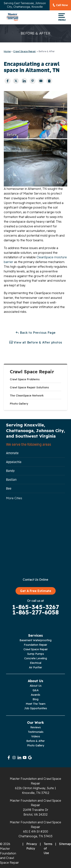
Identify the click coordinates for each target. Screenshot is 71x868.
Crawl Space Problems (25, 379)
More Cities (14, 498)
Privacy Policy (32, 846)
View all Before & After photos (36, 342)
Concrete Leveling (36, 658)
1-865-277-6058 (35, 612)
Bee (9, 488)
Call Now (62, 5)
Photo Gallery (19, 404)
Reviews (35, 727)
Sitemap (65, 844)
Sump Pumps (36, 654)
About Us (36, 686)
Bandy (10, 471)
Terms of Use (48, 848)
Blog (35, 699)
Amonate (12, 453)
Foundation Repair (35, 645)
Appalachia (14, 462)
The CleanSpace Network (27, 396)
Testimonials (36, 732)
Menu (62, 17)
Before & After (35, 741)
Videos (36, 736)
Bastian (11, 480)
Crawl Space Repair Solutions (29, 387)
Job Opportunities (36, 708)
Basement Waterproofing (35, 640)
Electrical (36, 663)
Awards (35, 695)
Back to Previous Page (36, 332)
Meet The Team (36, 704)
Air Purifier (35, 667)
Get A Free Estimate (36, 591)
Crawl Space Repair (32, 372)
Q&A (36, 690)
